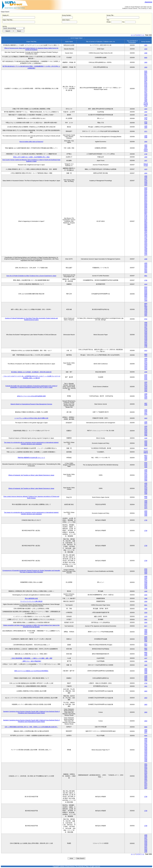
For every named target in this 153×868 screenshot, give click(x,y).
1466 (146, 631)
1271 (146, 299)
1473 (146, 508)
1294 (146, 314)
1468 (146, 501)
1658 (146, 765)
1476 (146, 616)
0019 (146, 287)
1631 (146, 764)
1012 (146, 351)
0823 (146, 640)
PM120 (146, 164)
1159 (146, 498)
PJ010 (146, 150)
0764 (146, 80)
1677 (146, 782)
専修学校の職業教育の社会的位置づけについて (31, 458)
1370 (146, 148)
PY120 (146, 166)
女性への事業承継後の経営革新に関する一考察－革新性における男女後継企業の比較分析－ (31, 727)
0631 (146, 605)
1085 (146, 235)
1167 (146, 238)
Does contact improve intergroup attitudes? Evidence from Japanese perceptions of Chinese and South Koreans (31, 497)
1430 (146, 338)
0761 (146, 76)
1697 (146, 788)
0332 (146, 192)
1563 (146, 712)
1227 (146, 179)
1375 (146, 91)
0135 (146, 86)
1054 (146, 232)
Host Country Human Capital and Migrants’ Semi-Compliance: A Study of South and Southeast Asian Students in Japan (31, 161)
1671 (146, 787)
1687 (146, 775)
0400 (146, 73)
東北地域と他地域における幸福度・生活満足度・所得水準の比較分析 (31, 372)
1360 (146, 669)
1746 (146, 154)
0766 (146, 217)
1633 (146, 773)
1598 (146, 53)
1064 (146, 457)
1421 (146, 98)
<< (132, 35)
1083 (146, 142)
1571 (146, 131)
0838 (146, 496)
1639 (146, 768)
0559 (146, 205)
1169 (146, 311)
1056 (146, 650)
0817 (146, 82)
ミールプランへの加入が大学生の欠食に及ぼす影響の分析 (31, 418)
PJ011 (146, 151)
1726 (146, 280)
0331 (146, 191)
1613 (146, 634)
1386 (146, 661)
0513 (146, 197)
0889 (146, 227)
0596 (146, 208)
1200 (146, 241)
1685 (146, 776)
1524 (146, 758)
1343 (146, 442)
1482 (146, 115)
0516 (146, 202)
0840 (146, 303)
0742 (146, 215)
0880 (146, 226)
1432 (146, 253)
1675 (146, 784)
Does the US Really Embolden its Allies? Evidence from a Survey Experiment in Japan (31, 276)
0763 (146, 79)
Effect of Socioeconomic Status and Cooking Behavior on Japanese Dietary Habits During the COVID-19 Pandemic (31, 49)
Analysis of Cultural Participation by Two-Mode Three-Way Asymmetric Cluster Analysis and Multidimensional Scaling (31, 319)
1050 (146, 173)
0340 (146, 292)
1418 (146, 94)
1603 (146, 418)
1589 (146, 301)
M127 (146, 448)
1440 (146, 341)
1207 (146, 658)
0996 (146, 230)
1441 (146, 342)
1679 (146, 781)
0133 (146, 83)
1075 (146, 88)
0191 (146, 71)
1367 (146, 460)
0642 (146, 648)
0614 (146, 209)
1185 (146, 641)
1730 (146, 119)
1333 (146, 441)
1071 (146, 233)
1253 (146, 244)
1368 (146, 731)
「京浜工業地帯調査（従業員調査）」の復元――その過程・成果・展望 (31, 658)
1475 (146, 255)
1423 (146, 169)
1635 (146, 771)
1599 (146, 137)
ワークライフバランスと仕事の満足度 (31, 601)
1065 (146, 308)
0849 (146, 223)
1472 (146, 507)
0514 (146, 198)
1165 (146, 326)
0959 (146, 306)
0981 (146, 276)
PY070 (146, 451)
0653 (146, 212)
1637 (146, 770)
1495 (146, 446)
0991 (146, 620)
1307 (146, 247)
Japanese (148, 2)
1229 (146, 312)
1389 (146, 670)
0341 (146, 194)
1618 (146, 284)
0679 (146, 638)
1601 (146, 45)
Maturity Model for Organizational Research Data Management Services (31, 404)
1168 (146, 309)
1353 (146, 266)
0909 (146, 354)
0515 (146, 200)
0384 (146, 195)
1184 (146, 438)
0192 (146, 290)
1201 (146, 243)
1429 (146, 184)
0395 (146, 637)
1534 (146, 595)
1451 (146, 686)
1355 (146, 250)
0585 (146, 206)
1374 (146, 89)
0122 (146, 289)
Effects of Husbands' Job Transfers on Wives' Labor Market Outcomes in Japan (31, 475)
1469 (146, 502)
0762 (146, 77)
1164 (146, 178)
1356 (146, 157)
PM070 (146, 453)
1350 (146, 335)
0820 (146, 220)
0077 (146, 626)
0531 (146, 203)
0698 (146, 295)
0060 (146, 58)
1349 (146, 126)
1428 (146, 672)
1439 (146, 339)
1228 (146, 329)
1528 (146, 613)
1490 (146, 444)
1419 (146, 95)
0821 (146, 221)
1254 (146, 246)
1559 (146, 601)
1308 (146, 249)
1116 (146, 237)
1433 (146, 49)
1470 (146, 504)
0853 (146, 296)
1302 (146, 356)
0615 (146, 211)
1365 (146, 458)
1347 (146, 161)
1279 (146, 118)
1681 (146, 779)
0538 (146, 293)
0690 (146, 727)
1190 (146, 240)
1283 (146, 263)
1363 (146, 62)
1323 (146, 265)
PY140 (146, 103)
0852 (146, 224)
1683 (146, 778)
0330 (146, 189)
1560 (146, 272)
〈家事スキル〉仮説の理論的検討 (31, 661)
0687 (146, 214)
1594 (146, 102)
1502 (146, 271)
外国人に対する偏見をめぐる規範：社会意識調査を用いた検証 (31, 157)
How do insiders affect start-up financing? (31, 142)
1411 (146, 269)
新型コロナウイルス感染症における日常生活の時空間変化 (31, 671)
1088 (146, 176)
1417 (146, 92)
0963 (146, 229)
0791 (146, 218)
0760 (146, 375)
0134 (146, 85)
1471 (146, 505)
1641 (146, 767)
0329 (146, 188)
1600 (146, 109)
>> (143, 35)
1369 (146, 147)
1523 (146, 185)
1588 (146, 405)
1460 (146, 673)
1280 (146, 332)
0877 (146, 305)
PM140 (146, 105)
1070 (146, 298)
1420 (146, 97)
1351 (146, 316)
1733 (146, 106)
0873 (146, 455)
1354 (146, 128)
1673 (146, 785)
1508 (146, 100)
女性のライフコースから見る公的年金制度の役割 (31, 396)
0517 (146, 74)
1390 (146, 252)
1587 (146, 403)
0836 (146, 736)
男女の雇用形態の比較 (31, 598)
